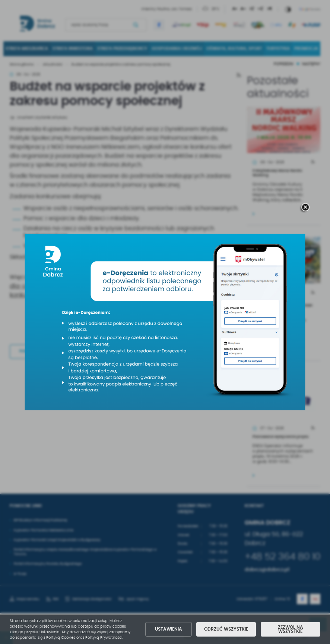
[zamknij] (305, 208)
